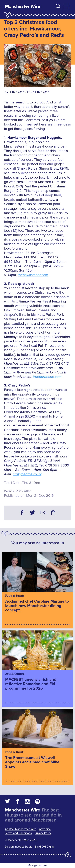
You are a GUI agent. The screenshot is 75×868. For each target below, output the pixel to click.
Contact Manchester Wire (21, 829)
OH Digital (48, 847)
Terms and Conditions (18, 833)
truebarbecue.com (47, 377)
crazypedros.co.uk (27, 474)
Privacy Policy (43, 833)
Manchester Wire (23, 6)
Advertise (45, 829)
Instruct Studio (23, 847)
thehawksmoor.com (33, 275)
